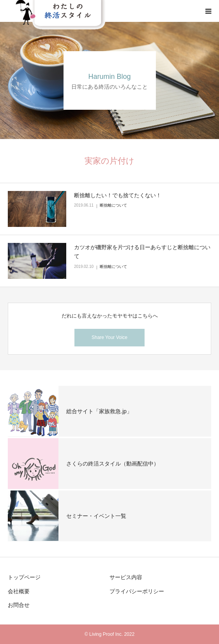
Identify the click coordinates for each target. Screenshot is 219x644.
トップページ (24, 577)
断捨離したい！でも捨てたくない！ (118, 195)
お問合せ (19, 605)
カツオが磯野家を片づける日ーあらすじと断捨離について (142, 252)
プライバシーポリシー (137, 591)
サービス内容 (126, 577)
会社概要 (19, 591)
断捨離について (113, 205)
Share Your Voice (109, 337)
